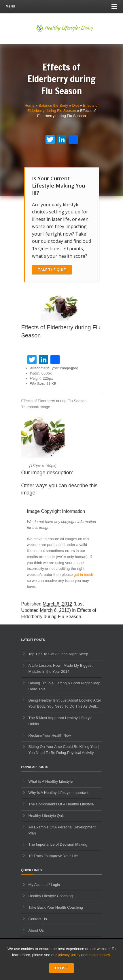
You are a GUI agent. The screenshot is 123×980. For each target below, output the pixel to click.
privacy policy (69, 955)
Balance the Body (53, 105)
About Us (36, 930)
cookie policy (99, 955)
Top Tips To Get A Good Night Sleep (58, 654)
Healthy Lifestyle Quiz (47, 816)
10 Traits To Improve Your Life (53, 856)
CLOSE (61, 968)
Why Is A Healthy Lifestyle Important (58, 793)
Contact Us (38, 919)
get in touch (83, 575)
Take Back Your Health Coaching (56, 907)
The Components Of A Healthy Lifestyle (61, 804)
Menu (61, 6)
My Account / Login (44, 885)
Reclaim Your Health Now (50, 735)
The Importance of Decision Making (58, 844)
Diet (75, 105)
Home (30, 105)
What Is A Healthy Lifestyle (51, 781)
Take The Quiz (52, 270)
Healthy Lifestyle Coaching (51, 896)
